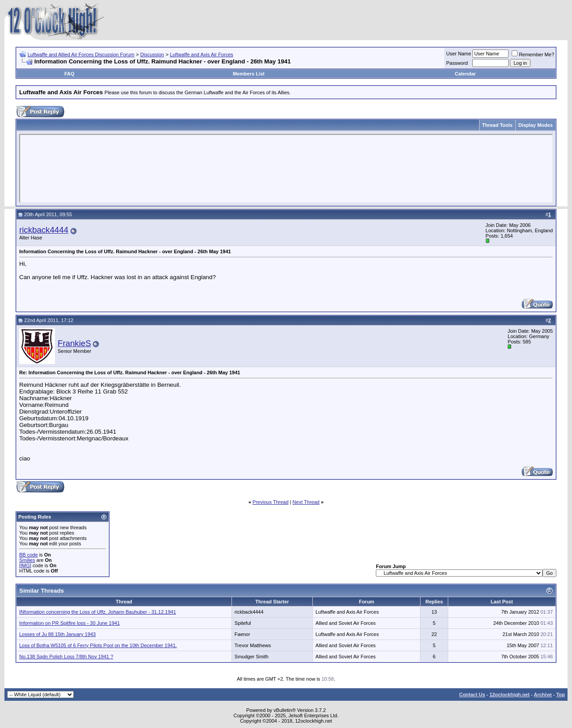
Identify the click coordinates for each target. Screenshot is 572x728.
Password (457, 63)
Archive (543, 695)
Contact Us (472, 695)
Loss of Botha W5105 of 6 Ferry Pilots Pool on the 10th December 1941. (98, 645)
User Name (459, 54)
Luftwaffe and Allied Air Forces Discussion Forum (81, 54)
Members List (249, 74)
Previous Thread (271, 502)
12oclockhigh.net (509, 695)
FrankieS (74, 343)
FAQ (69, 74)
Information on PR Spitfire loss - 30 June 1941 (69, 623)
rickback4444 (44, 230)
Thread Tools (497, 125)
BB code (29, 555)
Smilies (27, 560)
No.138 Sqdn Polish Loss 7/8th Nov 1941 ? (66, 657)
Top (561, 695)
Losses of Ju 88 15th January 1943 (57, 634)
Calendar (465, 74)
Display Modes (536, 125)
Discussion (152, 54)
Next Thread (306, 502)
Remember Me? (533, 54)
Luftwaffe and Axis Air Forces (202, 54)
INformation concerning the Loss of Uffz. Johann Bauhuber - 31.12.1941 (98, 612)
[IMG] (25, 565)
